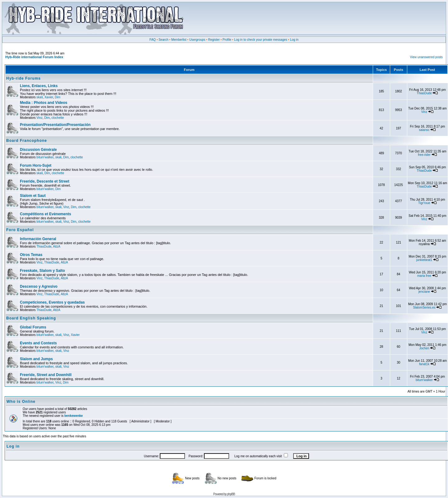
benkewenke (74, 416)
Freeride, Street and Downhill (46, 375)
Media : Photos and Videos (44, 103)
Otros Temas (31, 255)
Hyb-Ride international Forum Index (34, 57)
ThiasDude (424, 93)
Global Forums (33, 327)
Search (164, 40)
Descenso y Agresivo (39, 286)
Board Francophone (27, 141)
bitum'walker (45, 157)
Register (214, 40)
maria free (424, 276)
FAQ (153, 40)
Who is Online (21, 402)
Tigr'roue (424, 203)
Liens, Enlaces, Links (39, 86)
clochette (58, 118)
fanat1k (424, 364)
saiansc (424, 130)
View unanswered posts (426, 57)
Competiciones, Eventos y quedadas (52, 302)
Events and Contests (38, 343)
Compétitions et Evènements (46, 214)
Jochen (424, 348)
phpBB (231, 494)
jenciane (424, 292)
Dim (58, 97)
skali (39, 97)
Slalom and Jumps (36, 359)
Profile (227, 40)
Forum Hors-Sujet (36, 165)
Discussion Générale (38, 150)
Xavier (49, 97)
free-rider (424, 155)
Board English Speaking (31, 318)
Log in (294, 40)
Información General (38, 239)
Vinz (39, 118)
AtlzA (57, 247)
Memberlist (179, 40)
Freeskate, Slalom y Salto (42, 271)
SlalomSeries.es (424, 307)
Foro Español (20, 230)
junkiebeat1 (424, 260)
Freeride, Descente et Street (45, 181)
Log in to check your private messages (261, 40)
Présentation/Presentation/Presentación (55, 125)
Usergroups (197, 40)
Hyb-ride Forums (23, 78)
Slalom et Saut (33, 196)
